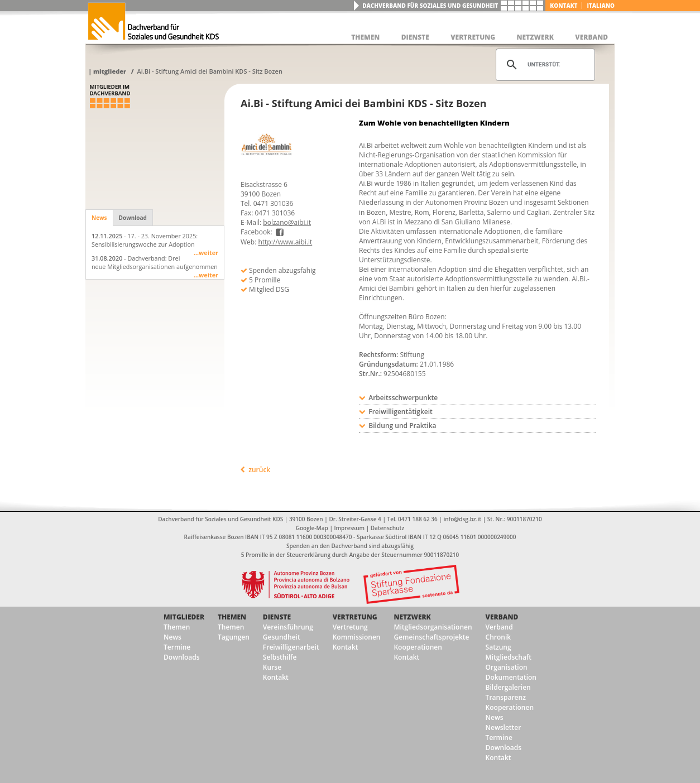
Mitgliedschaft (509, 657)
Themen (177, 627)
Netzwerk (412, 617)
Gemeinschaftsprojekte (431, 637)
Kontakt (564, 6)
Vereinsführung (288, 627)
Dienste (277, 617)
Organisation (507, 667)
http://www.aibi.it (285, 242)
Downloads (181, 657)
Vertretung (355, 617)
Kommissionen (357, 637)
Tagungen (234, 637)
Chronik (498, 637)
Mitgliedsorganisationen (433, 627)
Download (133, 218)
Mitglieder (110, 71)
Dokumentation (511, 677)
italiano (601, 6)
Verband (502, 617)
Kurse (272, 667)
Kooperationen (418, 647)
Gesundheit (282, 637)
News (99, 218)
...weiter (206, 253)
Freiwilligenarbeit (291, 647)
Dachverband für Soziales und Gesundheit (430, 6)
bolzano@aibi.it (287, 222)
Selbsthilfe (280, 657)
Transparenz (506, 697)
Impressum (350, 528)
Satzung (498, 647)
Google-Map (312, 528)
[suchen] (544, 65)
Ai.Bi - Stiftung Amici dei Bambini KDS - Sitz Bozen (209, 71)
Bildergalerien (508, 687)
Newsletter (504, 727)
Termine (177, 647)
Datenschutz (387, 528)
